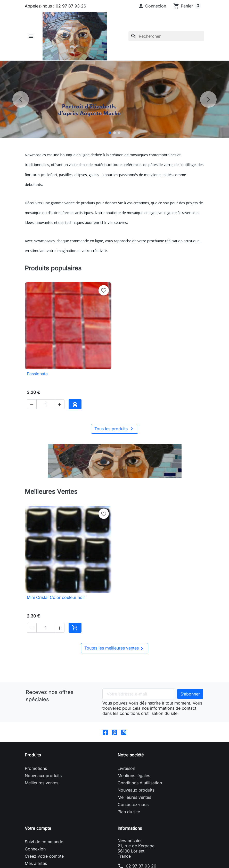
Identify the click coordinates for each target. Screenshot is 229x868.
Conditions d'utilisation (140, 783)
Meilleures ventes (42, 783)
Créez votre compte (44, 856)
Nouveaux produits (43, 776)
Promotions (36, 768)
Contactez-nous (133, 804)
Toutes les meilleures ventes (115, 648)
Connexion (35, 849)
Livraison (126, 768)
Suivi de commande (44, 842)
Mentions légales (134, 776)
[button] (152, 6)
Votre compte (38, 828)
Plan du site (129, 812)
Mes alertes (36, 863)
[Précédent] (21, 99)
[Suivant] (208, 99)
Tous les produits (115, 429)
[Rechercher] (166, 36)
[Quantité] (46, 404)
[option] (114, 99)
